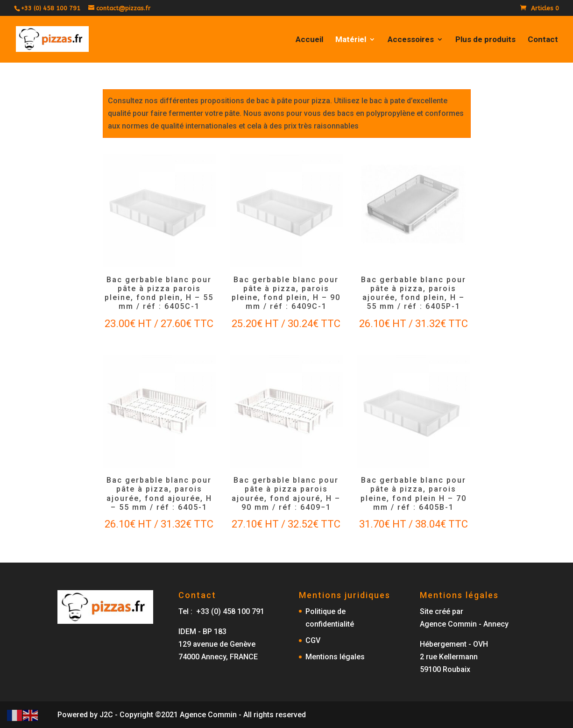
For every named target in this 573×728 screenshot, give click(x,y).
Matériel (351, 40)
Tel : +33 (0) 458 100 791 (221, 611)
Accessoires (411, 40)
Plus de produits (485, 40)
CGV (313, 640)
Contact (543, 40)
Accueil (309, 40)
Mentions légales (335, 657)
